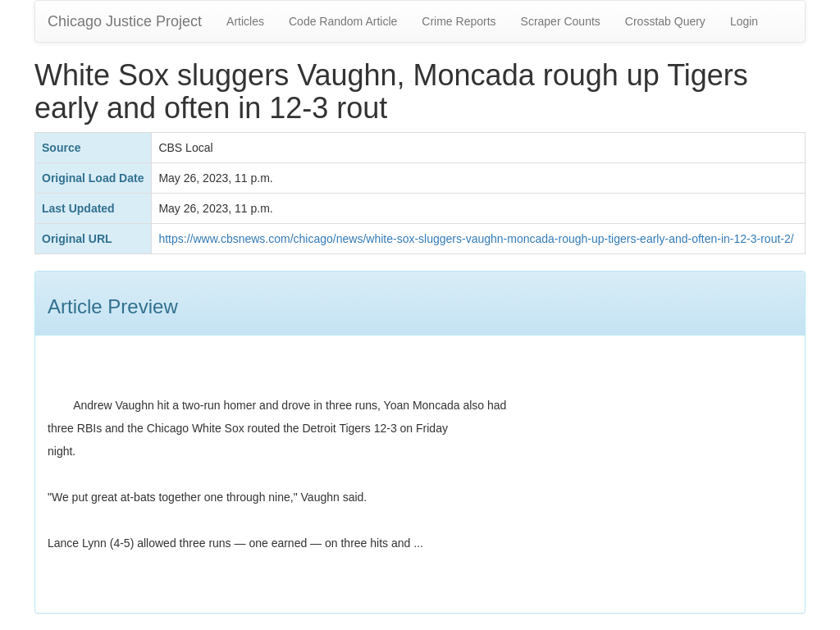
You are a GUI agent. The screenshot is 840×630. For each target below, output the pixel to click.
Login (744, 21)
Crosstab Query (665, 21)
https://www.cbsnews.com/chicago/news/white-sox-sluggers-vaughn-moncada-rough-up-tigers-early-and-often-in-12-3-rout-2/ (476, 239)
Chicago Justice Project (125, 21)
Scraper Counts (561, 21)
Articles (245, 21)
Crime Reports (459, 21)
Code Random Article (343, 21)
